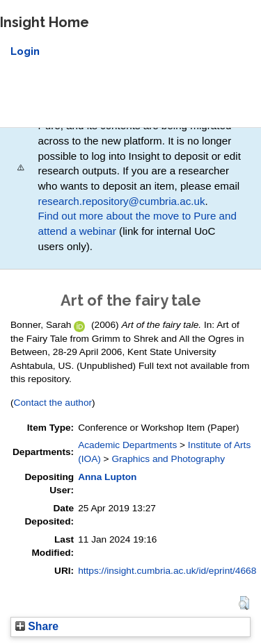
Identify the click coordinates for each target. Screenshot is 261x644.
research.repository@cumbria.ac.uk (122, 201)
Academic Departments (127, 445)
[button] (244, 603)
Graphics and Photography (168, 459)
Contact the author (53, 403)
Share (37, 626)
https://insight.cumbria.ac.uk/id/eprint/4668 (167, 571)
